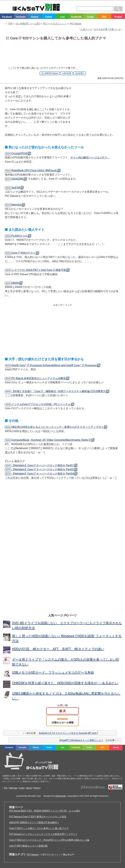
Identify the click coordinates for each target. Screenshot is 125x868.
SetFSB (16, 188)
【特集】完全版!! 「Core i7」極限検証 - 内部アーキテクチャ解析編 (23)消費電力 (59, 391)
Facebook (7, 17)
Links (22, 788)
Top (6, 788)
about (29, 788)
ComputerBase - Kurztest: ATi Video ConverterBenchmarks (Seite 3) (51, 440)
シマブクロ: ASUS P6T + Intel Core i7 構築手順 (39, 270)
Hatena (35, 17)
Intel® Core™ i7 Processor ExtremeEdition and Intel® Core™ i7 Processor (54, 365)
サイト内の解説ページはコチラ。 (90, 158)
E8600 (15, 283)
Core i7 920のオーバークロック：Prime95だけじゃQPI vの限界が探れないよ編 (49, 840)
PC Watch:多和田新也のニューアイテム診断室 (39, 378)
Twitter (49, 17)
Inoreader (21, 17)
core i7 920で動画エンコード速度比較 (28, 846)
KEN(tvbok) (61, 796)
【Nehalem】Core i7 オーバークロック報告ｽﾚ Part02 (43, 469)
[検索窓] (95, 9)
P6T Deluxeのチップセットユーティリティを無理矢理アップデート (43, 834)
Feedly (90, 17)
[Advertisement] (62, 54)
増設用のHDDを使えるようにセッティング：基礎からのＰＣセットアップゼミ (58, 427)
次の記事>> (80, 73)
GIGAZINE (17, 179)
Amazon (63, 721)
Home (37, 788)
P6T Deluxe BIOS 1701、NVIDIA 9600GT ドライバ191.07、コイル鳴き (45, 811)
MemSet (17, 205)
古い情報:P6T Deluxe (50, 73)
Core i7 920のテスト (24, 253)
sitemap (13, 788)
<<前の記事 (66, 73)
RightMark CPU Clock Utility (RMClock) (34, 170)
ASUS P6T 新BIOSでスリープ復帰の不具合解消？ (34, 822)
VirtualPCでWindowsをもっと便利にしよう (81, 740)
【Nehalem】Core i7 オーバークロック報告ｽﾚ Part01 (43, 465)
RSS (104, 17)
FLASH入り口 (20, 236)
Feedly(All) (76, 17)
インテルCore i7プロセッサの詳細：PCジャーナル (41, 404)
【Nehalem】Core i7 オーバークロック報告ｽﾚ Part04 (43, 474)
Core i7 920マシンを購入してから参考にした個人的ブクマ (39, 828)
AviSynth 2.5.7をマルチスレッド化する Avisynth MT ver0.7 (68, 733)
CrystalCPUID (19, 153)
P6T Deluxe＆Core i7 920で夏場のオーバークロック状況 (38, 817)
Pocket (118, 17)
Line (63, 17)
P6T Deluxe (33, 855)
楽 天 (62, 711)
